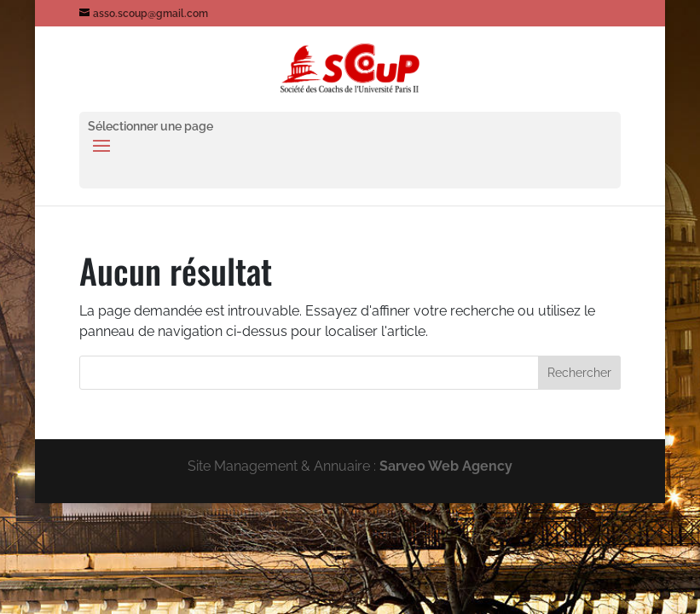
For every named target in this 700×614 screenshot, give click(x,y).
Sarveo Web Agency (446, 466)
